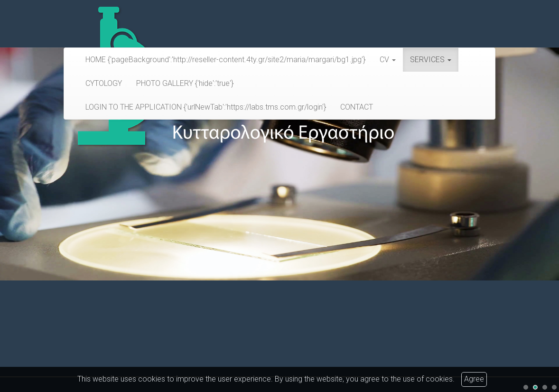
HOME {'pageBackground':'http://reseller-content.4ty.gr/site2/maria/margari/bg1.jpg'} (225, 60)
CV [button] (388, 60)
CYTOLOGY (104, 83)
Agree (474, 379)
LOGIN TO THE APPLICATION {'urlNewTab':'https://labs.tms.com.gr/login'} (206, 107)
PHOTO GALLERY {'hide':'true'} (185, 83)
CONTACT (357, 107)
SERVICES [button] (431, 60)
